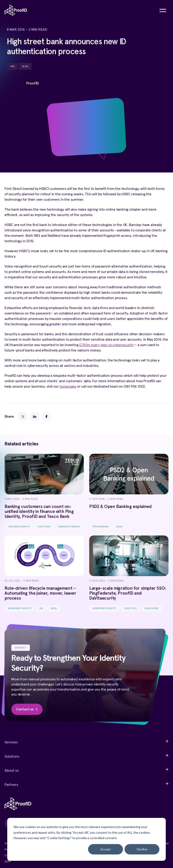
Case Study (44, 527)
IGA (41, 608)
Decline (142, 849)
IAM (12, 66)
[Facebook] (46, 417)
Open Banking (101, 527)
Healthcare (152, 608)
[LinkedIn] (35, 417)
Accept (106, 849)
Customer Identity (19, 527)
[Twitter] (23, 417)
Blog (25, 66)
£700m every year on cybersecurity (106, 345)
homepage (68, 386)
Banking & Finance (69, 527)
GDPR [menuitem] (8, 862)
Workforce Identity (20, 608)
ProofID (32, 83)
